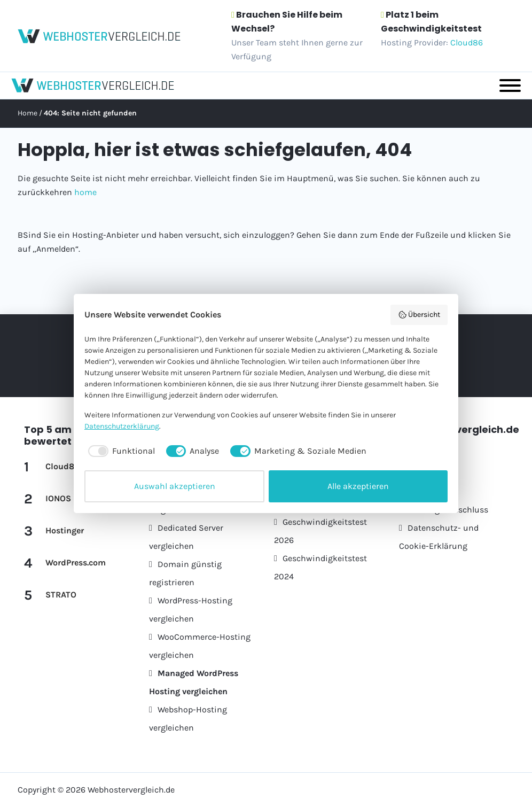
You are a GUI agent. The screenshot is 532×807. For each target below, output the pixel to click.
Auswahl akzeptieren (175, 486)
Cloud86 (467, 42)
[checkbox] (120, 451)
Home (28, 113)
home (85, 192)
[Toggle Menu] (510, 86)
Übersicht (419, 315)
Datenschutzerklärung (122, 426)
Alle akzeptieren (358, 486)
